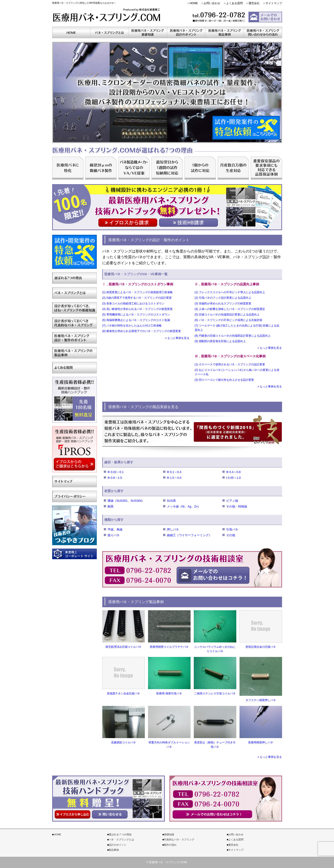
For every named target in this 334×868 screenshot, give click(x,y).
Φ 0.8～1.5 (115, 478)
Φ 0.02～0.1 (116, 472)
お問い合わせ (212, 3)
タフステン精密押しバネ (261, 700)
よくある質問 (234, 3)
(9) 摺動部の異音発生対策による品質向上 (220, 341)
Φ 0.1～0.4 (174, 472)
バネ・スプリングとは (121, 839)
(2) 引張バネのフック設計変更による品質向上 (223, 298)
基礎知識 (169, 834)
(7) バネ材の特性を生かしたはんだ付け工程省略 (132, 326)
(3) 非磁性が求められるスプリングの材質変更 (223, 304)
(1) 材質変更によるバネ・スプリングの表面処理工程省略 (137, 292)
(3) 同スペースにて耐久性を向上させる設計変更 (224, 380)
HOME (194, 3)
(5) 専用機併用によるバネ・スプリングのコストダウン (136, 315)
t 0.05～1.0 (234, 478)
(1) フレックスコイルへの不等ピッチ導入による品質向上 (230, 292)
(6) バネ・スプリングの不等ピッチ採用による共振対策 (228, 320)
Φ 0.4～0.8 (233, 472)
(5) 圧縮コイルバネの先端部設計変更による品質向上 (227, 315)
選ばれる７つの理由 (120, 834)
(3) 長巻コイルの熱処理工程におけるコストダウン (133, 304)
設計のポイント (118, 845)
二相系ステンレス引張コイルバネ (215, 693)
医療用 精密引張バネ (169, 693)
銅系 (111, 506)
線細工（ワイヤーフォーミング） (189, 535)
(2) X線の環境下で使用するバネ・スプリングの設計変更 (137, 298)
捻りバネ (114, 535)
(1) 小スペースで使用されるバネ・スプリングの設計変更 (230, 364)
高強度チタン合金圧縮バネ (123, 693)
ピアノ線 (232, 501)
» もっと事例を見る (177, 338)
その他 (231, 535)
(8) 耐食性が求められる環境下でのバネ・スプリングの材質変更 (142, 331)
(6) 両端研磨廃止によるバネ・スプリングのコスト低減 (136, 320)
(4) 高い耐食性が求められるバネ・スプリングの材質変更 (137, 309)
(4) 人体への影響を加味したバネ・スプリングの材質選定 (230, 309)
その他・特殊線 (237, 506)
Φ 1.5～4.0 (174, 478)
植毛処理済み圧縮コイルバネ (123, 647)
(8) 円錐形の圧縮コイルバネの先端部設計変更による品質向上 (233, 336)
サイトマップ (274, 3)
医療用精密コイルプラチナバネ (169, 647)
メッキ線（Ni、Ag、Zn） (184, 506)
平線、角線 (115, 529)
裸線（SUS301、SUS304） (126, 501)
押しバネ (173, 529)
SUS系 (171, 501)
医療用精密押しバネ (261, 742)
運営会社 (254, 3)
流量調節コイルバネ (123, 742)
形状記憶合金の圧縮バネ (261, 647)
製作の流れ (170, 845)
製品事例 (114, 850)
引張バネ (232, 529)
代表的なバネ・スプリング (179, 839)
